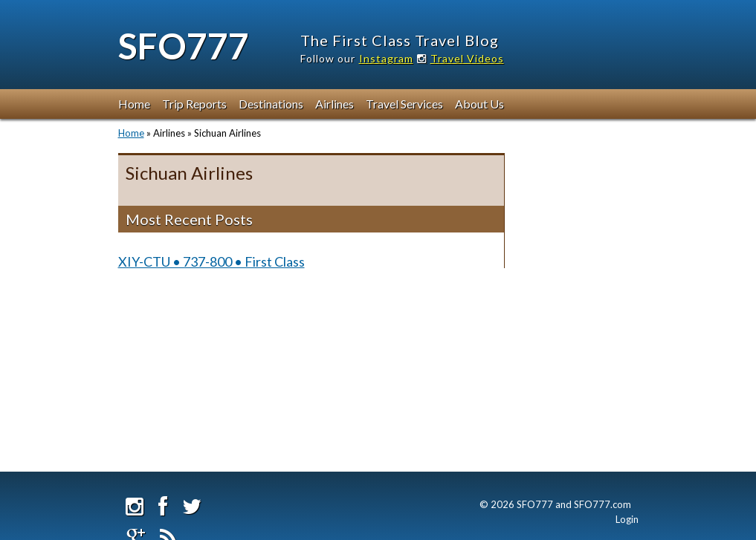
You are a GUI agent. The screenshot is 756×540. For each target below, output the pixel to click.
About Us (479, 104)
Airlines (335, 104)
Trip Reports (194, 104)
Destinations (271, 104)
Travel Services (404, 104)
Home (134, 104)
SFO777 (184, 46)
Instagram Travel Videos (432, 58)
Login (627, 519)
